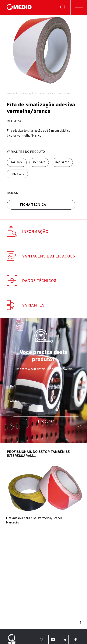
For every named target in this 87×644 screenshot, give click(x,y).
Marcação (13, 94)
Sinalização (28, 94)
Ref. (17, 163)
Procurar (46, 422)
